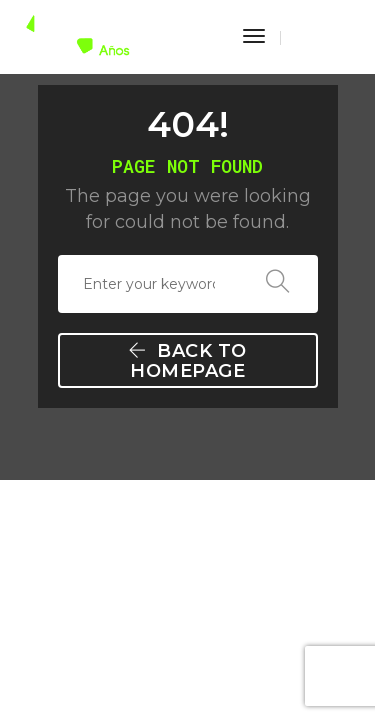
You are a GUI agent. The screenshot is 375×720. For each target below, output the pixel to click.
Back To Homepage (190, 361)
